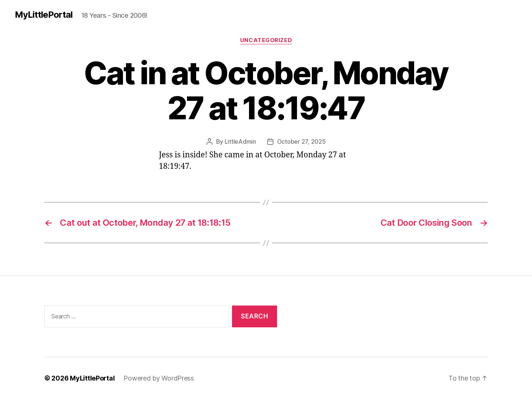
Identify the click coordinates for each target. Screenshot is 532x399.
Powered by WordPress (159, 378)
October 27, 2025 (301, 141)
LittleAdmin (240, 141)
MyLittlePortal (44, 15)
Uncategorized (266, 40)
